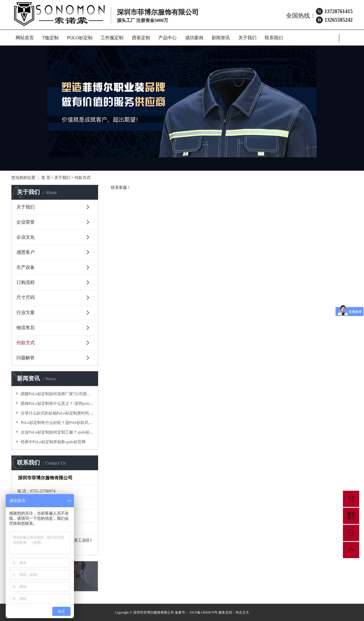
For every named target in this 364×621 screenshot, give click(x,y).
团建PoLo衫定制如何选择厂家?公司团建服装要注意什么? (57, 394)
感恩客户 (26, 252)
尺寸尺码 (26, 297)
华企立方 (242, 612)
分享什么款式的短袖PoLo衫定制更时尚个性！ (57, 413)
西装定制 (141, 38)
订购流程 (26, 282)
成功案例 (194, 38)
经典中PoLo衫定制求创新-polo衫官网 (52, 442)
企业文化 (26, 237)
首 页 (46, 178)
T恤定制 (50, 38)
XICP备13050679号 (203, 612)
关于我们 (247, 38)
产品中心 (167, 38)
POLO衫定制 (80, 38)
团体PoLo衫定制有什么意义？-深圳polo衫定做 (57, 404)
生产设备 (26, 267)
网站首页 (25, 38)
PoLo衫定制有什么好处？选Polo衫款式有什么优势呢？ (57, 423)
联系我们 (274, 38)
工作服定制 (112, 38)
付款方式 (26, 343)
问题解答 (26, 358)
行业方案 (26, 312)
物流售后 (26, 328)
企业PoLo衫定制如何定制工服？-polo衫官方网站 (57, 432)
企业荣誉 (26, 222)
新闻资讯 (221, 38)
